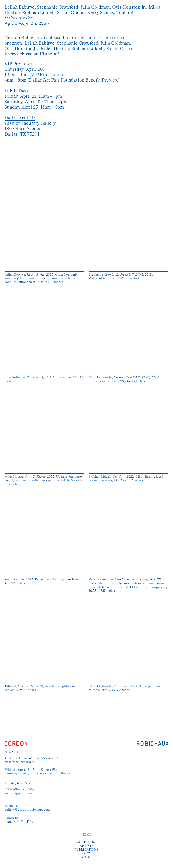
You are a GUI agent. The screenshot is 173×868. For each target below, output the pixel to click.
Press (86, 853)
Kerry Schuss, (102, 12)
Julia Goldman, (96, 7)
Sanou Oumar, (72, 12)
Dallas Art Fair (20, 118)
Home (86, 834)
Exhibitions (86, 842)
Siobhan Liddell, (40, 12)
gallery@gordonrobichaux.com (27, 809)
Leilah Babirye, (21, 7)
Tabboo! (125, 12)
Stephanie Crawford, (59, 7)
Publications (86, 850)
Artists (86, 846)
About (86, 857)
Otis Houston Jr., (130, 7)
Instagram (12, 822)
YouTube (27, 822)
